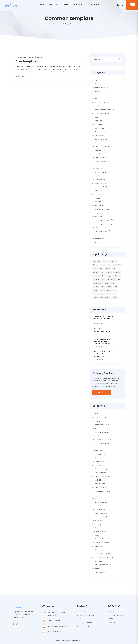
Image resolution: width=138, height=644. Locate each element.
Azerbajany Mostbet (102, 102)
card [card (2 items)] (114, 265)
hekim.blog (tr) (100, 150)
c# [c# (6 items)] (109, 265)
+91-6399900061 (54, 621)
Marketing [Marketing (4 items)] (96, 279)
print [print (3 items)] (107, 283)
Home (42, 5)
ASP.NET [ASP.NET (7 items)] (105, 261)
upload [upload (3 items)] (96, 298)
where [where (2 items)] (115, 298)
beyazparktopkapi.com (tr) (105, 110)
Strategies (99, 216)
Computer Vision (101, 124)
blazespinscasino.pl (102, 113)
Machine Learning (101, 172)
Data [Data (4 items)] (119, 265)
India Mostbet (100, 154)
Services (66, 5)
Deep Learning (100, 132)
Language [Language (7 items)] (110, 276)
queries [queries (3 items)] (109, 287)
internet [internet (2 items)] (109, 272)
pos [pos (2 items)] (119, 279)
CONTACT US (79, 5)
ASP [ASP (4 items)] (99, 261)
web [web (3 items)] (102, 298)
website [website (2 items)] (108, 298)
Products (98, 198)
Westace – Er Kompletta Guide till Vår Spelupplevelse (103, 354)
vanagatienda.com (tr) (103, 231)
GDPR (111, 619)
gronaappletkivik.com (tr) (104, 146)
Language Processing (102, 161)
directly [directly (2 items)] (108, 269)
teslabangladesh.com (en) (105, 220)
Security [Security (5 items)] (102, 290)
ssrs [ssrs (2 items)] (115, 294)
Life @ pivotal (85, 626)
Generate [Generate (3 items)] (96, 272)
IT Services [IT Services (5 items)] (117, 272)
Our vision (83, 619)
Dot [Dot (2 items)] (114, 269)
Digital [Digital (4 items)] (102, 269)
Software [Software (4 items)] (96, 294)
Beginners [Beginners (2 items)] (113, 261)
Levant (97, 165)
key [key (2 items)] (103, 276)
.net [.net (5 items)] (94, 261)
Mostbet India (100, 180)
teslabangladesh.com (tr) (104, 224)
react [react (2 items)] (115, 287)
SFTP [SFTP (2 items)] (115, 290)
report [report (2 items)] (95, 290)
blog (96, 117)
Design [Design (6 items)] (95, 269)
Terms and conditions (117, 615)
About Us (83, 612)
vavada (98, 235)
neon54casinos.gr (101, 183)
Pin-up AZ (98, 194)
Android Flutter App (102, 88)
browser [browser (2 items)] (96, 265)
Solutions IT (99, 205)
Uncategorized (100, 227)
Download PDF (102, 393)
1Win (96, 80)
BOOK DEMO (94, 5)
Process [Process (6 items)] (96, 287)
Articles (40, 57)
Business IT (99, 121)
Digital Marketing (101, 139)
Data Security (100, 128)
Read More (20, 77)
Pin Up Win (99, 191)
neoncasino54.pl (101, 187)
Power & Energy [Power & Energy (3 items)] (98, 283)
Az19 (96, 99)
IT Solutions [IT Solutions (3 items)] (97, 276)
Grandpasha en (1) (102, 143)
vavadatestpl (100, 238)
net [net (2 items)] (108, 279)
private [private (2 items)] (112, 283)
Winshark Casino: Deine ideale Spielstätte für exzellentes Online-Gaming (104, 341)
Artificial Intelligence (102, 95)
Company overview (87, 615)
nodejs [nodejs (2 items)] (113, 279)
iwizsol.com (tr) (100, 157)
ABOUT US (53, 5)
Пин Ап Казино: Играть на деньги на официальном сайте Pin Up (104, 330)
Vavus (97, 242)
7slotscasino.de (100, 84)
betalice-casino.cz (102, 106)
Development (100, 135)
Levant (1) (98, 169)
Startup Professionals (103, 209)
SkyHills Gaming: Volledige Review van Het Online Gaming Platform (104, 319)
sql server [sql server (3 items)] (108, 294)
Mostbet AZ (99, 176)
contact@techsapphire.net (58, 626)
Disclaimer (112, 623)
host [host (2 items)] (103, 272)
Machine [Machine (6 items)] (118, 276)
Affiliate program (86, 623)
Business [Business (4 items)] (103, 265)
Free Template (26, 61)
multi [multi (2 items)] (103, 279)
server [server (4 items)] (109, 290)
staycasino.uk (100, 213)
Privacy (111, 612)
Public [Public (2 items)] (102, 287)
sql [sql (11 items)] (102, 294)
